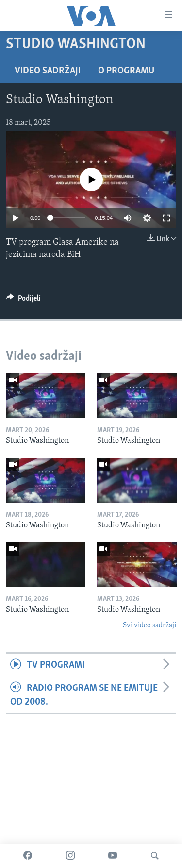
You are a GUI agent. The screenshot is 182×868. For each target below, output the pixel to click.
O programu (126, 71)
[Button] (24, 301)
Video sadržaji (48, 71)
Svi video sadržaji (149, 625)
